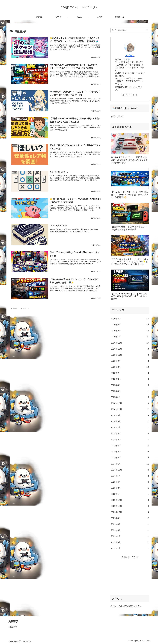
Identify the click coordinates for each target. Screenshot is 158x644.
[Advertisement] (130, 575)
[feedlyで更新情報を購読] (133, 95)
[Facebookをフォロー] (130, 95)
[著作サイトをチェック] (123, 95)
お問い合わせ (117, 116)
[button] (147, 30)
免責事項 (13, 627)
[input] (130, 30)
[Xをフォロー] (126, 95)
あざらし (130, 56)
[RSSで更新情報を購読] (136, 95)
